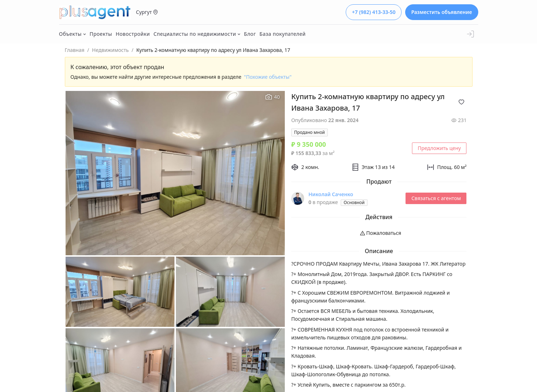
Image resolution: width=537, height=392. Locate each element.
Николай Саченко (331, 194)
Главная (75, 50)
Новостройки (133, 34)
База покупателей (282, 34)
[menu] (379, 233)
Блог (250, 34)
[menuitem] (379, 233)
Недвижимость (111, 50)
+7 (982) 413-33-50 (373, 12)
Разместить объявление (442, 12)
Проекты (101, 34)
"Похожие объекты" (268, 77)
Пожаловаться (381, 233)
